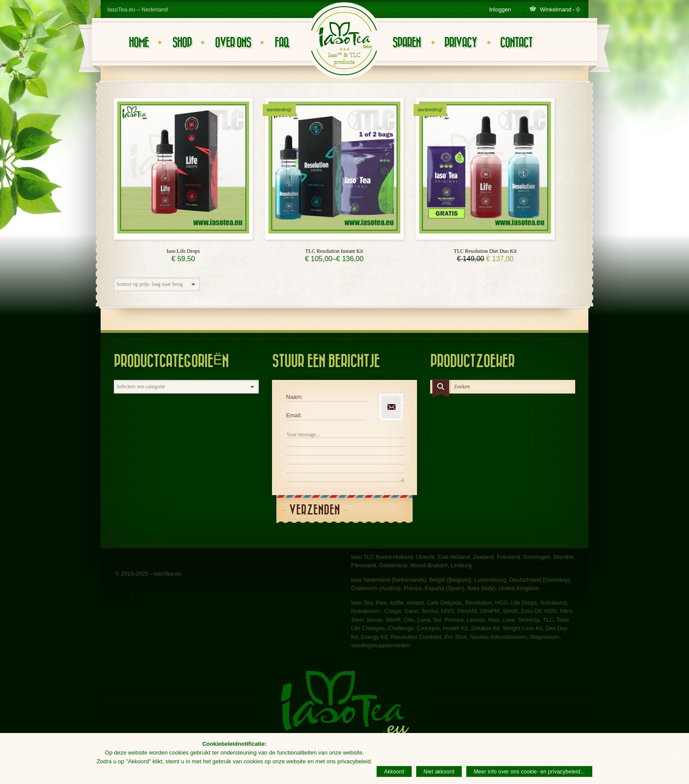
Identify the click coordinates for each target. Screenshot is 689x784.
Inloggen (500, 9)
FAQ (282, 43)
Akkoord (394, 772)
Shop (182, 43)
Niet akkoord (439, 772)
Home (139, 43)
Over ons (233, 43)
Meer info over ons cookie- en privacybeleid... (529, 772)
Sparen (406, 43)
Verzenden (315, 510)
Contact (516, 43)
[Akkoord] (678, 758)
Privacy (461, 43)
